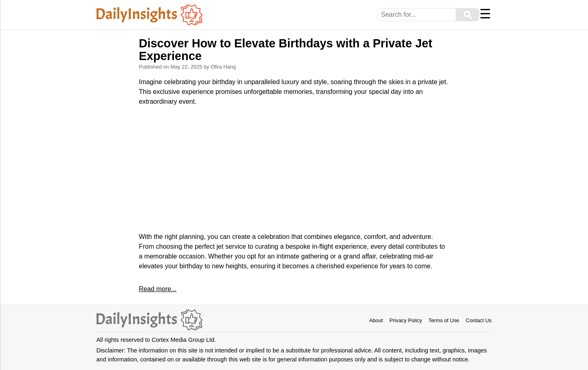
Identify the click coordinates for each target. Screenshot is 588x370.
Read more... (158, 289)
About (376, 320)
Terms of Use (444, 320)
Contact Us (479, 320)
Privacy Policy (406, 320)
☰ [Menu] (485, 14)
